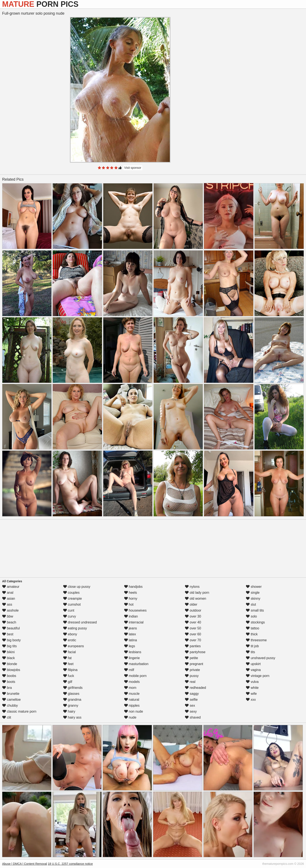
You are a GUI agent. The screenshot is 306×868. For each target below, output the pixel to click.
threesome (256, 640)
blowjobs (11, 670)
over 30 (193, 616)
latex (130, 634)
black (8, 658)
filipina (70, 670)
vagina (253, 670)
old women (195, 599)
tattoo (252, 628)
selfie (191, 700)
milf (129, 670)
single (253, 593)
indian (131, 616)
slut (251, 604)
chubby (10, 706)
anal (8, 593)
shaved (193, 717)
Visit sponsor (133, 168)
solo (251, 616)
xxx (251, 700)
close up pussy (77, 587)
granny (71, 706)
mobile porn (135, 676)
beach (9, 622)
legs (130, 646)
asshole (10, 610)
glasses (71, 694)
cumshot (72, 604)
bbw (8, 616)
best (8, 634)
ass (7, 604)
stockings (255, 622)
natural (132, 700)
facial (69, 652)
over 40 (193, 622)
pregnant (194, 664)
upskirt (253, 664)
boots (9, 682)
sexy (191, 711)
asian (9, 599)
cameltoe (11, 700)
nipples (132, 706)
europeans (74, 646)
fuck (69, 676)
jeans (131, 628)
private (192, 670)
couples (71, 593)
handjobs (133, 587)
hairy (69, 711)
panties (193, 646)
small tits (255, 610)
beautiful (11, 628)
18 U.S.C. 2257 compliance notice (70, 864)
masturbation (136, 664)
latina (131, 640)
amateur (11, 587)
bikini (8, 652)
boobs (9, 676)
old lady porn (197, 593)
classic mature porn (19, 711)
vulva (252, 682)
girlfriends (73, 688)
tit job (252, 646)
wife (251, 694)
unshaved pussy (261, 658)
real (190, 682)
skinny (253, 599)
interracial (134, 622)
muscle (132, 694)
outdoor (193, 610)
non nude (134, 711)
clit (7, 717)
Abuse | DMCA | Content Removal (25, 864)
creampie (72, 599)
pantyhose (195, 652)
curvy (70, 616)
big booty (11, 640)
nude (130, 717)
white (252, 688)
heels (131, 593)
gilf (68, 682)
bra (7, 688)
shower (254, 587)
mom (130, 688)
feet (68, 664)
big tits (9, 646)
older (191, 604)
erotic (70, 640)
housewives (135, 610)
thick (252, 634)
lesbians (133, 652)
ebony (70, 634)
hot (129, 604)
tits (250, 652)
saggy (192, 694)
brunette (11, 694)
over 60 (193, 634)
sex (190, 706)
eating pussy (75, 628)
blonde (10, 664)
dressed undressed (80, 622)
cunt (69, 610)
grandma (72, 700)
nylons (192, 587)
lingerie (132, 658)
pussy (192, 676)
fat (67, 658)
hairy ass (72, 717)
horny (131, 599)
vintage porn (258, 676)
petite (191, 658)
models (132, 682)
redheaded (195, 688)
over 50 (193, 628)
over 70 (193, 640)
